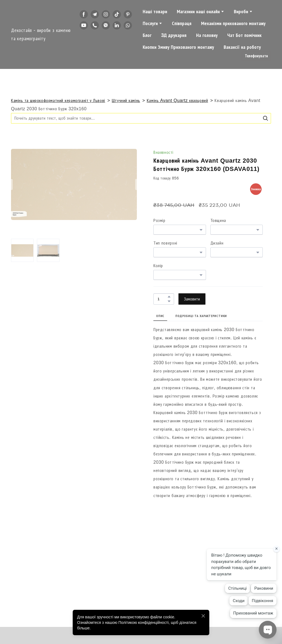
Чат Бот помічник (244, 35)
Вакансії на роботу (242, 47)
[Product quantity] (162, 299)
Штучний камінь (126, 100)
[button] (84, 14)
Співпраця (182, 23)
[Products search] (141, 118)
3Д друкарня (174, 35)
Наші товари (155, 12)
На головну (207, 35)
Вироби (241, 12)
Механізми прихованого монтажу (233, 23)
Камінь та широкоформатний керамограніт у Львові (58, 100)
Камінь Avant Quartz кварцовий (177, 100)
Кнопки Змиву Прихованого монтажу (178, 47)
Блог (147, 35)
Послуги (150, 23)
